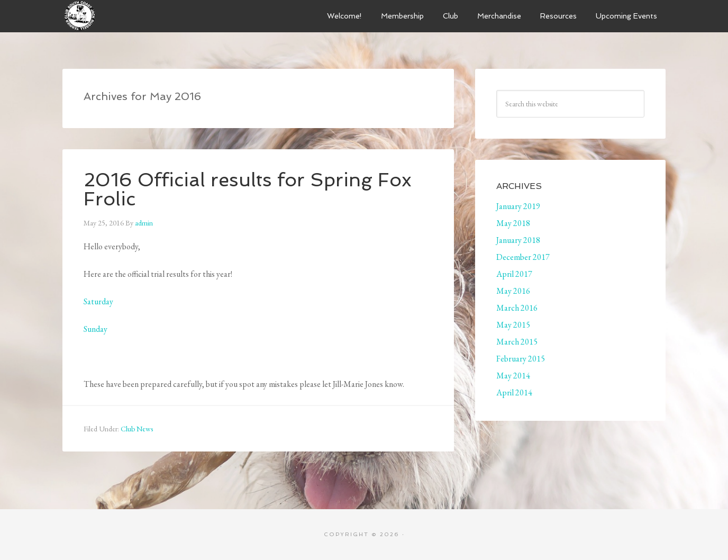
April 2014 (514, 392)
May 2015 (513, 325)
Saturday (98, 301)
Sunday (95, 329)
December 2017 (523, 257)
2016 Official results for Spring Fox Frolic (248, 189)
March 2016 (517, 308)
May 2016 (513, 291)
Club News (137, 429)
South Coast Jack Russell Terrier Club (142, 16)
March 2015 (517, 342)
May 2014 (513, 376)
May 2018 (513, 223)
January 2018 (518, 240)
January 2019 (518, 206)
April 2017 (514, 274)
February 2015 (521, 359)
